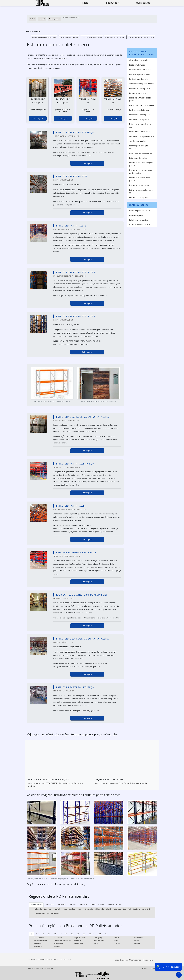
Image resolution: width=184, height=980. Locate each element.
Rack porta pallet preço (139, 110)
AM (100, 934)
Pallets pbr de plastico (139, 220)
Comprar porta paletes (115, 37)
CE (84, 934)
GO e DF (91, 934)
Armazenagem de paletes (140, 74)
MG (37, 934)
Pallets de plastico (137, 215)
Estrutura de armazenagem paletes (141, 164)
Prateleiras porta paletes (140, 88)
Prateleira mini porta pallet (141, 70)
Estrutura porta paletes (92, 37)
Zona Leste (83, 905)
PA (106, 934)
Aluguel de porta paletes (140, 60)
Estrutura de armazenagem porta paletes (141, 172)
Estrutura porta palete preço (141, 37)
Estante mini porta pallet (140, 132)
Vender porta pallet (138, 141)
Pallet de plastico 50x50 (139, 211)
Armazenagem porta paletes (142, 84)
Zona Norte (50, 905)
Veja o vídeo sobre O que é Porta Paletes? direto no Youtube (121, 783)
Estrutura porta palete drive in (141, 191)
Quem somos (143, 3)
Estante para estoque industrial (139, 147)
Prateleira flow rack (138, 65)
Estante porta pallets (138, 158)
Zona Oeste (61, 905)
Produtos (112, 3)
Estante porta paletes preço (141, 153)
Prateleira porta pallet (139, 79)
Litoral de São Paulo (115, 905)
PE (72, 934)
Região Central (36, 905)
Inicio (85, 3)
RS (66, 934)
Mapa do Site (148, 960)
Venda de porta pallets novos (142, 136)
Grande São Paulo (97, 905)
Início (117, 960)
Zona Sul (72, 905)
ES (43, 934)
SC (61, 934)
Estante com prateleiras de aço (141, 126)
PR (55, 934)
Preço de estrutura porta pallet (140, 99)
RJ (31, 934)
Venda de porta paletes (139, 119)
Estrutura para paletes (139, 185)
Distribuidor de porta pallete (142, 105)
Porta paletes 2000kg (69, 37)
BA (78, 934)
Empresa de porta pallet (140, 115)
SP (49, 934)
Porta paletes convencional (44, 37)
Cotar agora (38, 118)
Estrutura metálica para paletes (139, 179)
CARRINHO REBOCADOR (140, 225)
